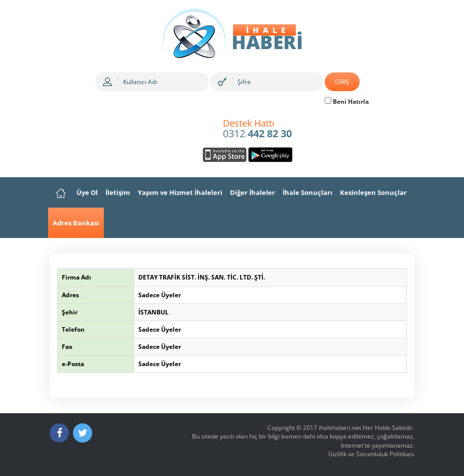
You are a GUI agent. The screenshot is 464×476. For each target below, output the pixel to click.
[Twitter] (83, 433)
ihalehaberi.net (340, 428)
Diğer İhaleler (253, 192)
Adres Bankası (76, 223)
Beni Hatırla (347, 102)
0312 (257, 129)
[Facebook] (59, 433)
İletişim (118, 192)
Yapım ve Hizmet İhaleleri (180, 192)
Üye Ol (87, 192)
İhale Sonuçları (307, 192)
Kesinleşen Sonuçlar (373, 192)
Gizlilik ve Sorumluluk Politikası (371, 454)
